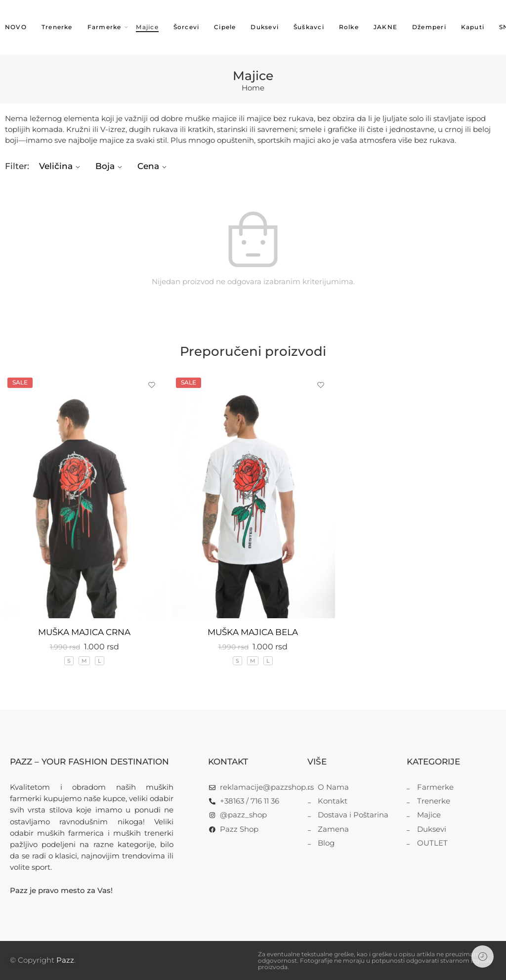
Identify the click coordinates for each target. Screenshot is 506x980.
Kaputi (473, 27)
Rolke (349, 27)
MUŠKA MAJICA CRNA (84, 632)
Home (253, 88)
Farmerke (105, 27)
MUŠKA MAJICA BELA (253, 632)
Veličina (61, 166)
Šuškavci (309, 27)
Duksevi (265, 27)
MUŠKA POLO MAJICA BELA (422, 605)
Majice (147, 27)
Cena (153, 166)
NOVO (16, 27)
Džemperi (429, 27)
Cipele (225, 27)
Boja (110, 166)
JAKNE (385, 27)
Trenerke (57, 27)
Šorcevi (187, 27)
